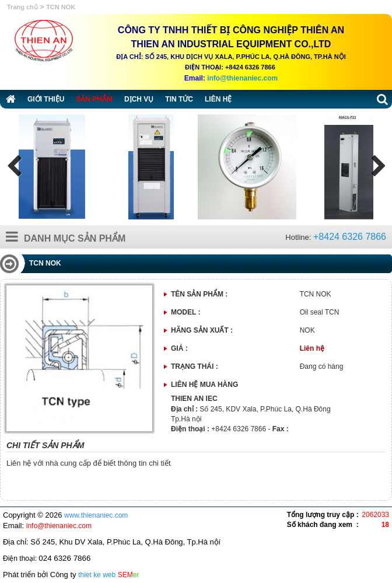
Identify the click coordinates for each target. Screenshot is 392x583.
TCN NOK (61, 7)
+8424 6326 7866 (350, 237)
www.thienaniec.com (96, 515)
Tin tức (179, 99)
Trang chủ (23, 7)
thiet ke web (97, 575)
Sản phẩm (94, 99)
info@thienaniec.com (242, 78)
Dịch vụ (139, 99)
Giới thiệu (46, 99)
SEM (129, 575)
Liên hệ (218, 99)
